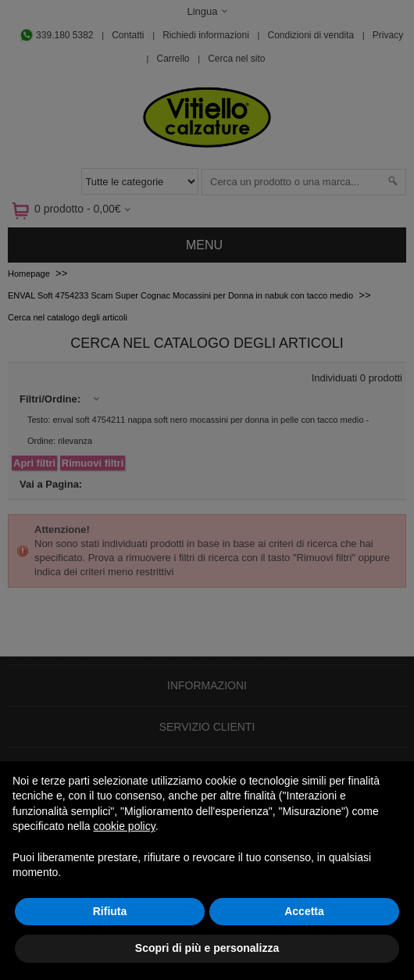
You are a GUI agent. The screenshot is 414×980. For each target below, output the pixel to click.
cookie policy (125, 826)
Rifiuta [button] (110, 911)
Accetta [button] (304, 911)
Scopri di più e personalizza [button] (207, 948)
